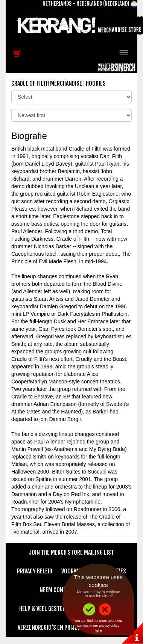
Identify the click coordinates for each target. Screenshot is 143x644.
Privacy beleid (35, 571)
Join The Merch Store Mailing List (71, 552)
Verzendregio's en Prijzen (51, 627)
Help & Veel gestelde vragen (54, 609)
